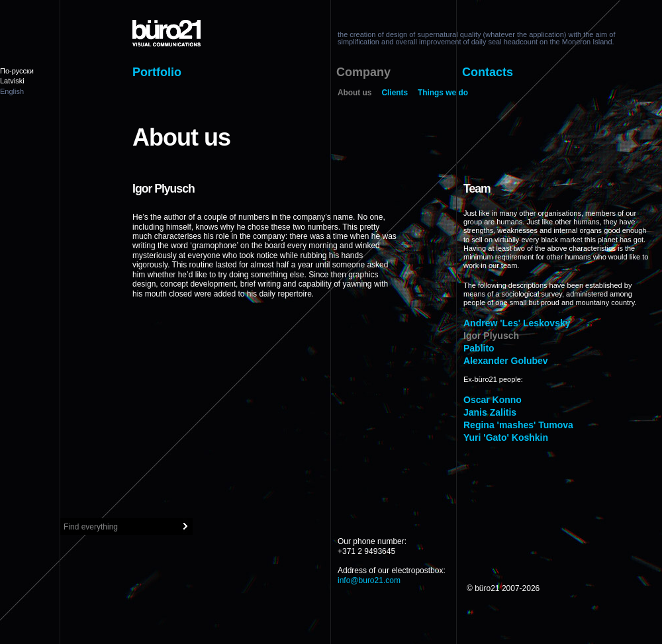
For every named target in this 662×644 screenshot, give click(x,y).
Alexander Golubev (506, 361)
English (12, 91)
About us (355, 93)
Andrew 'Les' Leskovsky (517, 323)
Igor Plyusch (491, 336)
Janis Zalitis (490, 412)
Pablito (479, 348)
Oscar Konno (493, 400)
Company (363, 72)
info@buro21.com (369, 580)
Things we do (443, 93)
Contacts (488, 72)
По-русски (17, 71)
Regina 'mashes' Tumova (518, 425)
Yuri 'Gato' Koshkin (506, 437)
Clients (395, 93)
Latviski (12, 81)
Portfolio (157, 72)
